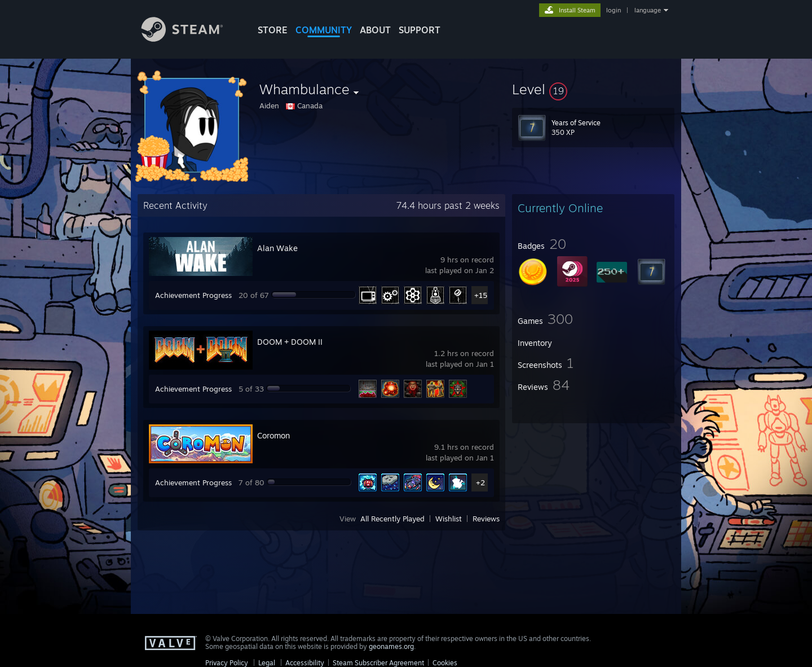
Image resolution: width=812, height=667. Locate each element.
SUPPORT (420, 30)
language (648, 10)
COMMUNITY (324, 30)
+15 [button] (481, 295)
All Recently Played (392, 519)
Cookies (445, 663)
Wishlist (449, 519)
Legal (267, 663)
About (375, 30)
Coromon (273, 435)
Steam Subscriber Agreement (378, 663)
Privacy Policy (227, 663)
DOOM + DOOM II (290, 342)
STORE (273, 30)
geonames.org (391, 646)
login (614, 10)
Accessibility (305, 663)
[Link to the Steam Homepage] (191, 39)
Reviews (486, 519)
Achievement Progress (193, 295)
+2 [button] (480, 482)
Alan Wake (277, 248)
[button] (593, 89)
